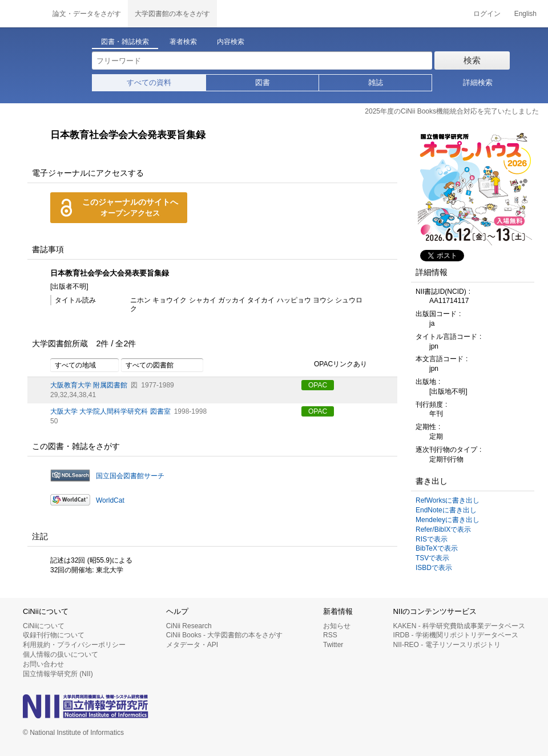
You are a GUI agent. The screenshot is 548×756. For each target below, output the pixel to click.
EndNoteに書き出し (446, 510)
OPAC (318, 385)
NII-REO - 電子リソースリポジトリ (447, 645)
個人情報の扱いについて (61, 654)
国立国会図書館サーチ (130, 476)
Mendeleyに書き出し (448, 520)
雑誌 (376, 82)
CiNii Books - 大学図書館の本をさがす (225, 635)
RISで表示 (432, 539)
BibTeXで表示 (437, 548)
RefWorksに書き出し (448, 500)
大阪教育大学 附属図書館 (89, 385)
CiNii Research (189, 626)
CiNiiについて (44, 626)
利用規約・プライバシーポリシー (74, 645)
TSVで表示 (432, 558)
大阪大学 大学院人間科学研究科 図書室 (110, 411)
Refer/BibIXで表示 (443, 529)
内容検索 (231, 42)
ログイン (487, 14)
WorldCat (110, 500)
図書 (263, 82)
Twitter (333, 645)
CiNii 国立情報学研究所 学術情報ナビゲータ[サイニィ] (23, 14)
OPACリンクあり (334, 365)
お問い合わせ (43, 664)
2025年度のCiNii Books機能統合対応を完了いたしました (452, 111)
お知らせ (337, 626)
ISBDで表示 (434, 568)
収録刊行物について (54, 635)
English (525, 14)
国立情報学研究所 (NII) (58, 674)
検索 (472, 60)
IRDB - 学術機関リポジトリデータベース (456, 635)
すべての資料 (149, 82)
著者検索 (183, 42)
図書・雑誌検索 (125, 42)
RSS (330, 635)
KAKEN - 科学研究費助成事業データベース (459, 626)
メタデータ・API (192, 645)
